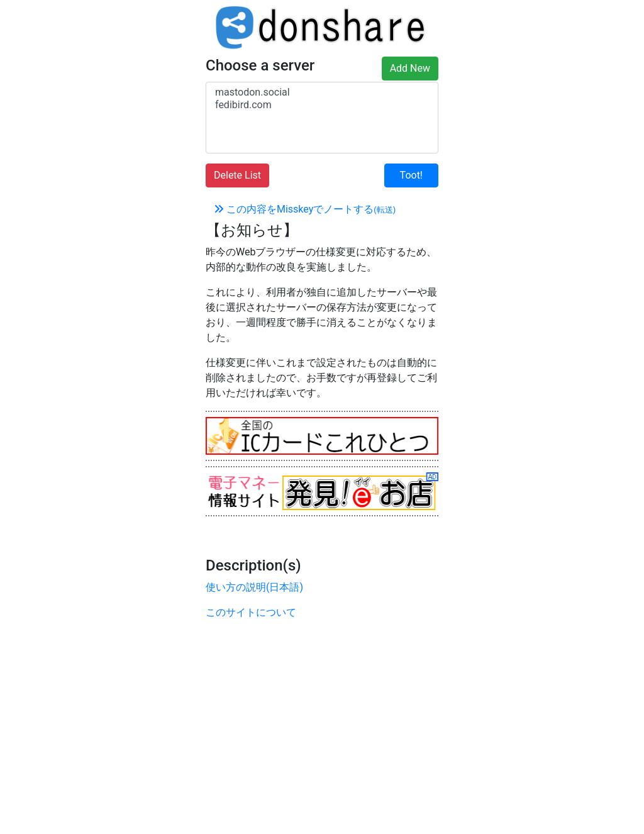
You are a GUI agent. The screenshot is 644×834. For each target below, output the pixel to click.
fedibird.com (322, 105)
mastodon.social (322, 92)
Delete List (237, 175)
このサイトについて (251, 612)
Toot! (411, 175)
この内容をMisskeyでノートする (305, 209)
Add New (410, 68)
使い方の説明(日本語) (254, 587)
